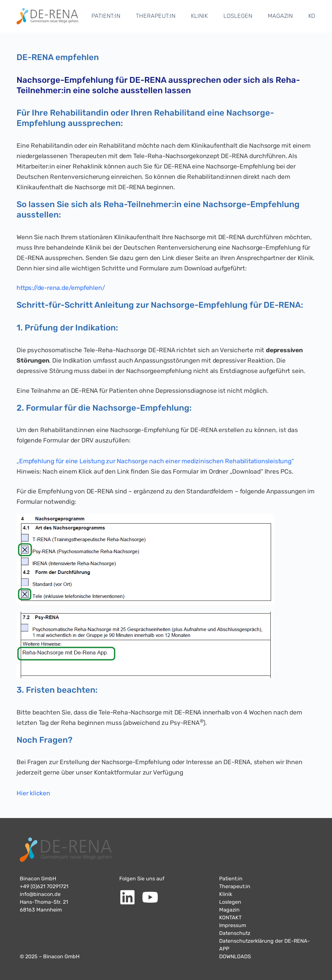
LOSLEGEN (238, 16)
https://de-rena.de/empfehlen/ (61, 288)
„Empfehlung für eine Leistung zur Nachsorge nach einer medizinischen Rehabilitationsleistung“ (156, 461)
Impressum (233, 925)
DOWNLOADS (235, 956)
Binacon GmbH (38, 879)
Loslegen (230, 902)
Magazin (229, 910)
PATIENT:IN (106, 16)
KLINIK (199, 16)
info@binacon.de (40, 894)
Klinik (226, 894)
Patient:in (231, 879)
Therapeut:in (235, 886)
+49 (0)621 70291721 (44, 886)
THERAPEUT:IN (156, 16)
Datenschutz (235, 933)
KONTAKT (230, 918)
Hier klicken (33, 793)
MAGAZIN (280, 16)
